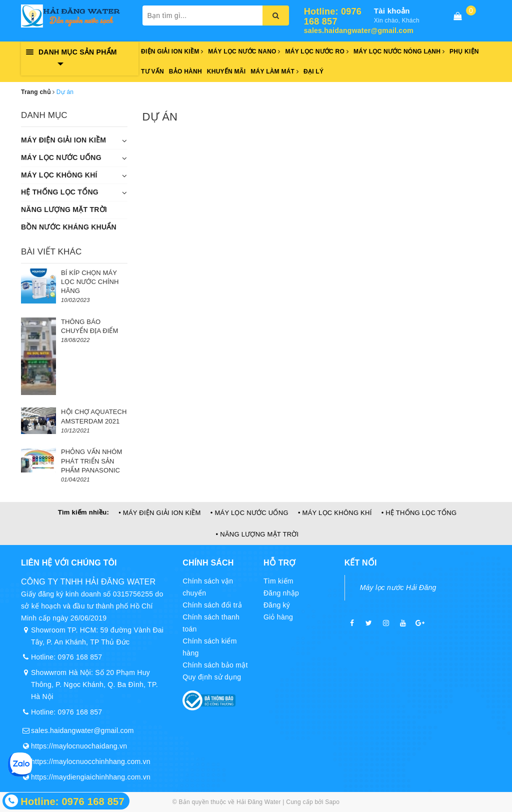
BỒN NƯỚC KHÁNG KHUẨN (69, 227)
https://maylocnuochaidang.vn (79, 746)
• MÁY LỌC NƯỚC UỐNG (249, 513)
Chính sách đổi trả (212, 605)
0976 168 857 (80, 657)
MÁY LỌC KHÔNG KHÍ (59, 175)
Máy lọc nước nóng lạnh (399, 51)
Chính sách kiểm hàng (209, 647)
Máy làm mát (274, 71)
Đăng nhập (281, 593)
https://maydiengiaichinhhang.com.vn (91, 777)
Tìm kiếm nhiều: (83, 512)
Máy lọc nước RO (317, 51)
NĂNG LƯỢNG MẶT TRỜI (64, 209)
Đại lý (313, 71)
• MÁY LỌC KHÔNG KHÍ (335, 513)
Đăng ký (277, 605)
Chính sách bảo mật (215, 665)
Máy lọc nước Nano (244, 51)
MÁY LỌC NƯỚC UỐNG (61, 157)
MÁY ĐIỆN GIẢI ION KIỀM (63, 140)
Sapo (332, 802)
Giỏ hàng (278, 617)
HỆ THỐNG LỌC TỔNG (60, 192)
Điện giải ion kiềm (172, 51)
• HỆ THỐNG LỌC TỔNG (419, 513)
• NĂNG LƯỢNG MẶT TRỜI (257, 534)
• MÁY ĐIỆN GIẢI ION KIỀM (160, 513)
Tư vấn (152, 71)
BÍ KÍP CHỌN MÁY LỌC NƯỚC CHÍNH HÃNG (90, 282)
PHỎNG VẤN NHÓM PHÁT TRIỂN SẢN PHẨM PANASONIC (91, 461)
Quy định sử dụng (212, 677)
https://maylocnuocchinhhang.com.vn (91, 761)
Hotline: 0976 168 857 (333, 17)
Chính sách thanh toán (211, 623)
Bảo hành (185, 71)
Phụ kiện (464, 51)
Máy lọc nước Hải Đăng (398, 587)
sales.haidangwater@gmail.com (339, 31)
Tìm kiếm (278, 581)
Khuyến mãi (226, 71)
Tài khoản (392, 11)
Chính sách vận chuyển (208, 587)
